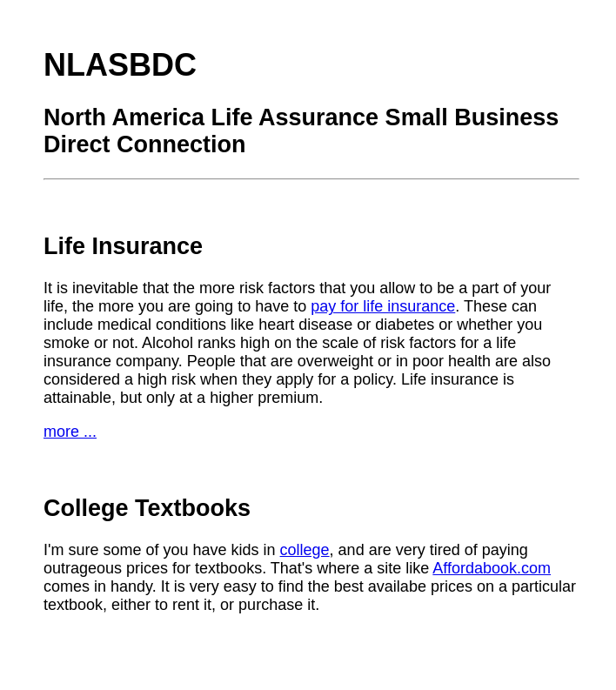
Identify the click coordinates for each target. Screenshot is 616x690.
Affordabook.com (492, 568)
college (305, 550)
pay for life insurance (383, 306)
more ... (70, 432)
